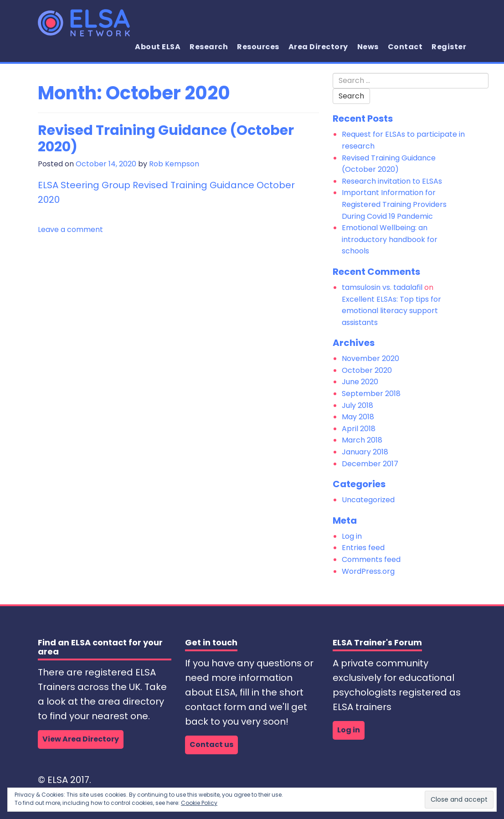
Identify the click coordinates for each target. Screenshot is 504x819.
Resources (258, 47)
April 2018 (359, 429)
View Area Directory (81, 739)
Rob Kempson (174, 164)
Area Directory (318, 47)
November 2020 (370, 358)
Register (449, 47)
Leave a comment (70, 229)
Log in (352, 536)
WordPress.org (368, 571)
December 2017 (370, 464)
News (368, 47)
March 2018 (362, 440)
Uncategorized (368, 500)
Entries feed (363, 548)
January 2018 (365, 452)
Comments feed (371, 559)
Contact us (211, 744)
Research (209, 47)
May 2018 (358, 417)
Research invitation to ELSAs (392, 181)
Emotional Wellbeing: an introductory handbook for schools (390, 239)
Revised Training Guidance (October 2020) (166, 139)
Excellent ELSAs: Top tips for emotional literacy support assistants (391, 311)
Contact (405, 47)
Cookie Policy (199, 803)
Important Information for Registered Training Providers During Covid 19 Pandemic (394, 204)
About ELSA (158, 47)
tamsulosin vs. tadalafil (382, 287)
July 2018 (357, 405)
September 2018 (371, 394)
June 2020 (360, 382)
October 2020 (367, 370)
